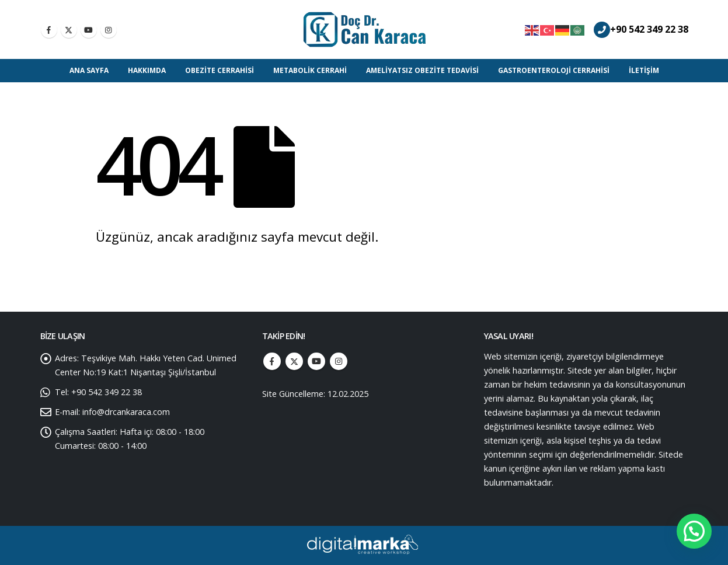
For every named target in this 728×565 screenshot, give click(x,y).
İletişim (644, 70)
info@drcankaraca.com (126, 412)
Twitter (294, 361)
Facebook (272, 361)
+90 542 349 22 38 (649, 29)
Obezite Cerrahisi (220, 70)
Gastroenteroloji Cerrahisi (554, 70)
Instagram (339, 361)
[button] (694, 531)
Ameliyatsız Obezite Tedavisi (422, 70)
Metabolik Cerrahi (310, 70)
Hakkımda (147, 70)
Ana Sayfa (89, 70)
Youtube (316, 361)
